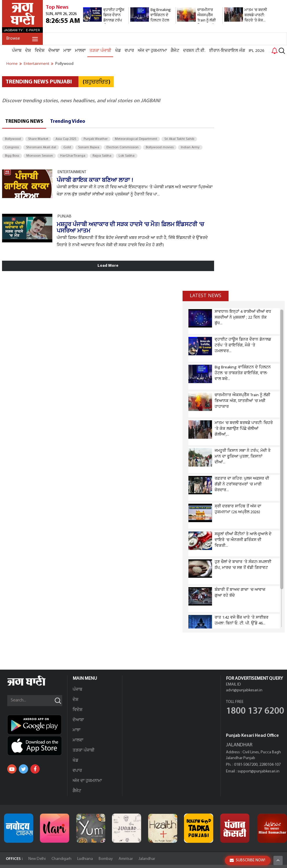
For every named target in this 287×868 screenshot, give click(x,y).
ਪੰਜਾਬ (17, 51)
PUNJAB (65, 216)
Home (12, 64)
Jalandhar (147, 859)
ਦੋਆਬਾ (54, 51)
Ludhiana (85, 859)
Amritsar (126, 859)
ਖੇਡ (118, 51)
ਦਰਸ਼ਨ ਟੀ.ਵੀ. (194, 51)
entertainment (36, 64)
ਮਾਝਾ (67, 51)
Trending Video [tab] (68, 121)
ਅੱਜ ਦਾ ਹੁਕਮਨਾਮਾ (152, 51)
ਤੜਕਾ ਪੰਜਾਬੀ (100, 51)
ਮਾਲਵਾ (80, 51)
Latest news (206, 296)
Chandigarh (61, 859)
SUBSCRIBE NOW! (248, 860)
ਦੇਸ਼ (28, 51)
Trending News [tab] (24, 121)
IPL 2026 (257, 51)
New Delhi (37, 859)
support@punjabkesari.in (259, 771)
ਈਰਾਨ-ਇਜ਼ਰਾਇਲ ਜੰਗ (227, 51)
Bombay (106, 859)
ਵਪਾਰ (129, 51)
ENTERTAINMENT (72, 172)
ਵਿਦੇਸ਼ (40, 51)
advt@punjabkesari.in (244, 690)
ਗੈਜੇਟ (175, 51)
